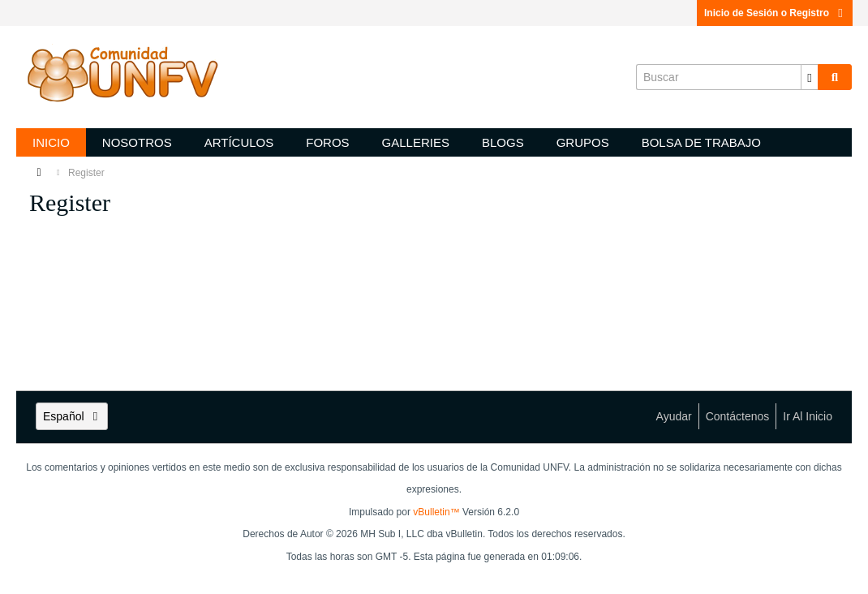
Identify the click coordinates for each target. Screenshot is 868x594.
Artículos (239, 142)
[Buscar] (727, 77)
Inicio (51, 142)
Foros (327, 142)
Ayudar (674, 416)
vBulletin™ (436, 512)
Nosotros (137, 142)
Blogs (503, 142)
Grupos (583, 142)
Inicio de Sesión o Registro (775, 13)
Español (72, 416)
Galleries (416, 142)
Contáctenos (738, 416)
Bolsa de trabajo (701, 142)
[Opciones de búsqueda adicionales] (810, 77)
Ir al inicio (808, 416)
